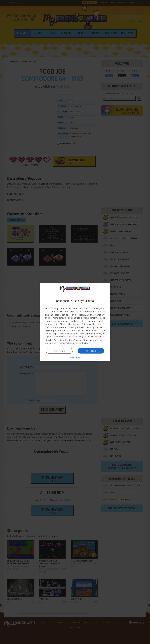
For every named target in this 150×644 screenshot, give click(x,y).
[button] (75, 357)
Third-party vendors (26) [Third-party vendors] (73, 324)
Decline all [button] (59, 351)
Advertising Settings (64, 340)
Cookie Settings (66, 343)
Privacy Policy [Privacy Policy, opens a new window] (81, 343)
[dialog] (75, 322)
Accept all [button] (91, 351)
